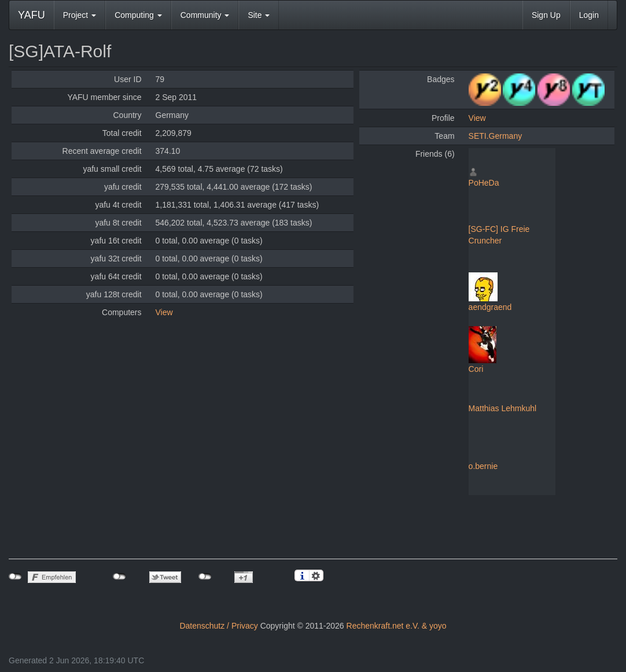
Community (205, 15)
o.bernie (483, 466)
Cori (476, 369)
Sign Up (546, 15)
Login (589, 15)
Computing (138, 15)
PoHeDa (484, 183)
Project (80, 15)
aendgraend (490, 307)
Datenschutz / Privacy (218, 626)
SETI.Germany (496, 136)
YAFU (32, 15)
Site (259, 15)
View (164, 312)
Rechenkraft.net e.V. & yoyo (397, 626)
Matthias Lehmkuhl (503, 408)
